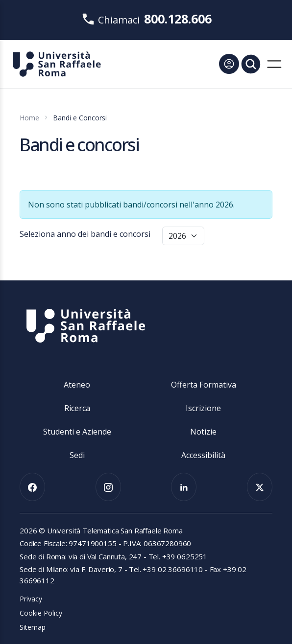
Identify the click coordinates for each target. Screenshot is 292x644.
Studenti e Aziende (77, 432)
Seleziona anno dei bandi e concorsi (85, 234)
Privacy (31, 599)
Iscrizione (203, 408)
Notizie (203, 432)
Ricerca (77, 408)
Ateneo (77, 385)
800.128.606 (178, 19)
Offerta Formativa (204, 385)
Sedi (77, 455)
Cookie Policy (41, 613)
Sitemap (33, 627)
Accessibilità (203, 455)
